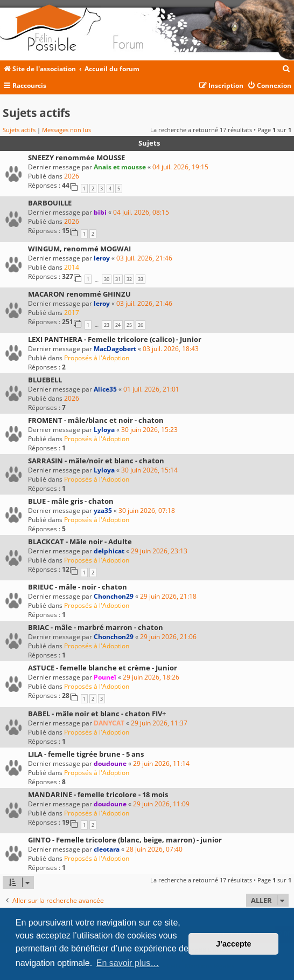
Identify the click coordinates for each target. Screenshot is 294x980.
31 (118, 279)
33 (141, 279)
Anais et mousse (120, 167)
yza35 (103, 510)
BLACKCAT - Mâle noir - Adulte (80, 542)
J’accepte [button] (234, 944)
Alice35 (105, 389)
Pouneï (105, 677)
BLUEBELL (45, 380)
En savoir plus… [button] (128, 963)
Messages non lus (66, 130)
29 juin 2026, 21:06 (168, 637)
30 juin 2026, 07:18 (147, 510)
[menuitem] (286, 69)
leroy (102, 258)
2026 (72, 176)
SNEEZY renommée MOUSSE (76, 157)
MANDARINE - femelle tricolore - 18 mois (98, 794)
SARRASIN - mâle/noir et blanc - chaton (96, 461)
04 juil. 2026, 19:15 (180, 167)
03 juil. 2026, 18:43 (171, 349)
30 (107, 279)
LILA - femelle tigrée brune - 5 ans (86, 754)
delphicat (109, 551)
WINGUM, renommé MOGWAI (79, 249)
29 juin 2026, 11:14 (161, 763)
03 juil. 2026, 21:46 (144, 258)
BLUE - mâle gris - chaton (71, 501)
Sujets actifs (19, 130)
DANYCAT (109, 723)
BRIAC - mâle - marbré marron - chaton (96, 627)
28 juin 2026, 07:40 (154, 849)
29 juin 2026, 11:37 (159, 723)
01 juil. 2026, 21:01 (151, 389)
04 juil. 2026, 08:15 (141, 212)
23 (107, 325)
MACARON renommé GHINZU (79, 294)
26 (141, 325)
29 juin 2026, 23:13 (159, 551)
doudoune (110, 763)
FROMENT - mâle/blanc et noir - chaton (96, 420)
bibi (100, 212)
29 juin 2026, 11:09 (161, 804)
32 (129, 279)
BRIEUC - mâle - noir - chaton (78, 587)
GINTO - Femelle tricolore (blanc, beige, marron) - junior (125, 840)
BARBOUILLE (50, 203)
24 (118, 325)
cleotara (107, 849)
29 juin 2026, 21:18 (168, 596)
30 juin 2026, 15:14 (149, 470)
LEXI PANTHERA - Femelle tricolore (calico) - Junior (115, 339)
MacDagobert (115, 349)
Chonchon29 (114, 596)
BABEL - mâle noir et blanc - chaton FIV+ (97, 714)
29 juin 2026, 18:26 (151, 677)
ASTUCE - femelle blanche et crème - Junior (103, 668)
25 (129, 325)
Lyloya (104, 430)
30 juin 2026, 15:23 (149, 430)
